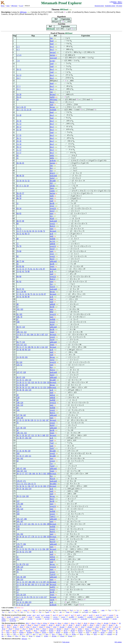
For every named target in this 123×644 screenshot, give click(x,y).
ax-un (30, 617)
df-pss (111, 625)
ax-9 (84, 615)
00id (52, 312)
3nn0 (52, 66)
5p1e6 (52, 339)
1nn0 (52, 72)
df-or (39, 623)
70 (18, 229)
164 (18, 471)
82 (18, 256)
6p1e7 (52, 499)
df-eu (99, 623)
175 (26, 552)
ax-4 (54, 615)
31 (18, 124)
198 (47, 549)
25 (25, 107)
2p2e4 (52, 178)
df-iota (94, 629)
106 (18, 317)
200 (26, 602)
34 (23, 489)
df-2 (8, 634)
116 (23, 342)
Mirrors (3, 6)
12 (18, 75)
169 (44, 486)
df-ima (51, 629)
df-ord (66, 629)
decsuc (52, 107)
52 (29, 181)
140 (18, 403)
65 (20, 213)
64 (18, 213)
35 (20, 135)
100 (29, 347)
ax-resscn (47, 617)
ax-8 (78, 615)
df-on (73, 629)
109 (18, 332)
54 (28, 186)
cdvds (76, 612)
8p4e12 (53, 279)
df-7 (41, 634)
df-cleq (114, 623)
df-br (55, 627)
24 (22, 107)
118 (46, 347)
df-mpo (51, 631)
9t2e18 (52, 479)
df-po (97, 627)
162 (22, 458)
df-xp (4, 629)
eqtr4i (52, 600)
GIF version (119, 6)
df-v (64, 625)
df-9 (53, 634)
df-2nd (73, 631)
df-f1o (14, 631)
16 (18, 97)
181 (33, 524)
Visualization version (110, 6)
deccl (52, 47)
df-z (67, 634)
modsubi (53, 110)
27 (25, 605)
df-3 (15, 634)
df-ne (16, 625)
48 (18, 176)
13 (20, 75)
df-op (34, 627)
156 (29, 486)
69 (18, 223)
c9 (40, 612)
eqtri (52, 198)
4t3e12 (52, 173)
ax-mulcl (90, 617)
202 (18, 559)
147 (47, 420)
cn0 (48, 612)
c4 (10, 612)
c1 (78, 610)
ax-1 (34, 615)
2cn (51, 216)
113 (46, 334)
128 (24, 372)
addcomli (53, 261)
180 (22, 504)
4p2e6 (52, 324)
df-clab (106, 623)
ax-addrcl (81, 617)
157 (26, 473)
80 (20, 251)
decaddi (53, 181)
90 (29, 294)
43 (18, 163)
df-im (31, 636)
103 (22, 309)
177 (29, 537)
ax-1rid (47, 619)
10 (18, 69)
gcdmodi (53, 605)
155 (26, 489)
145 (24, 415)
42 (18, 155)
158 (30, 473)
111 (22, 332)
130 (24, 377)
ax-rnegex (56, 619)
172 (25, 484)
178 (33, 537)
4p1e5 (52, 259)
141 (18, 405)
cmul (94, 610)
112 (25, 332)
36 (18, 138)
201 (29, 584)
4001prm (23, 12)
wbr (50, 610)
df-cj (17, 636)
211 (48, 582)
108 (18, 322)
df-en (14, 632)
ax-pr (24, 617)
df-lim (80, 629)
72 (44, 231)
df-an (33, 623)
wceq (25, 610)
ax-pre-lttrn (94, 619)
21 (20, 97)
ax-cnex (38, 617)
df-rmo (43, 625)
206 (18, 569)
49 (20, 176)
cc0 (72, 610)
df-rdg (104, 631)
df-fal (66, 623)
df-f (114, 629)
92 (20, 281)
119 (29, 350)
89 (26, 297)
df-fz (95, 634)
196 (24, 544)
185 (18, 521)
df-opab (62, 627)
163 (44, 473)
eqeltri (52, 97)
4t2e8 (52, 218)
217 (45, 597)
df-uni (41, 627)
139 (32, 420)
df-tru (59, 623)
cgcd (86, 612)
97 (45, 294)
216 (24, 595)
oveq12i (53, 208)
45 (23, 163)
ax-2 (38, 615)
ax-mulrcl (99, 617)
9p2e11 (53, 531)
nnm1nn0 (53, 58)
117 (22, 345)
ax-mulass (12, 619)
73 (29, 234)
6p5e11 (53, 413)
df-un (91, 625)
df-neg (103, 632)
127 (18, 372)
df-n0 (60, 634)
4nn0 (52, 83)
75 (29, 269)
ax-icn (63, 617)
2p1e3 (52, 211)
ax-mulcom (109, 617)
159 (29, 451)
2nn (51, 38)
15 (25, 110)
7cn (51, 463)
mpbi (52, 196)
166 (24, 468)
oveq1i (52, 223)
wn (13, 610)
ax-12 (104, 615)
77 (18, 244)
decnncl (53, 94)
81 (41, 269)
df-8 (47, 634)
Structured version (99, 6)
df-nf (79, 623)
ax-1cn (52, 241)
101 (28, 334)
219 (30, 602)
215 (18, 595)
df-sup (44, 632)
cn (110, 610)
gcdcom (53, 160)
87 (44, 269)
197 (22, 547)
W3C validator (118, 642)
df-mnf (66, 632)
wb (18, 610)
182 (18, 509)
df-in (98, 625)
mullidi (53, 239)
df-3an (52, 623)
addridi (53, 244)
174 (30, 489)
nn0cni (52, 395)
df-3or (45, 623)
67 (20, 221)
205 (34, 582)
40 (23, 350)
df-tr (76, 627)
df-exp (9, 636)
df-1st (65, 631)
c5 (16, 612)
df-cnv (17, 629)
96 (25, 292)
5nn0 (52, 132)
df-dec (74, 634)
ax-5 (60, 615)
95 (23, 289)
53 (25, 186)
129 (26, 380)
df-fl (102, 634)
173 (48, 486)
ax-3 (43, 615)
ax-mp (52, 61)
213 (42, 597)
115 (18, 345)
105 (21, 314)
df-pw (15, 627)
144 (18, 418)
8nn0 (52, 41)
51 (26, 181)
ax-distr (22, 619)
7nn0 (52, 443)
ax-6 (66, 615)
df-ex (73, 623)
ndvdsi (52, 186)
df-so (104, 627)
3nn (51, 165)
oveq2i (52, 453)
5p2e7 (52, 448)
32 (23, 552)
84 (23, 261)
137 (29, 435)
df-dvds (54, 636)
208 (18, 579)
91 (18, 281)
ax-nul (9, 617)
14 (18, 78)
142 (44, 420)
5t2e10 (52, 287)
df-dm (31, 629)
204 (30, 582)
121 (29, 387)
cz (55, 612)
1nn (51, 92)
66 (41, 231)
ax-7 (72, 615)
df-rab (58, 625)
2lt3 (51, 183)
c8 (34, 612)
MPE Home (14, 6)
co (66, 610)
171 (24, 481)
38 (23, 390)
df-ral (29, 625)
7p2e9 (52, 466)
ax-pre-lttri (84, 619)
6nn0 (52, 112)
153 (47, 435)
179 (18, 504)
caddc (86, 610)
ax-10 (91, 615)
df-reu (51, 625)
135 (30, 390)
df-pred (59, 629)
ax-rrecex (66, 619)
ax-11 (97, 615)
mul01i (53, 587)
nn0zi (52, 155)
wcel (33, 610)
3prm (52, 188)
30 (20, 121)
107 (43, 334)
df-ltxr (80, 632)
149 (18, 433)
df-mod (110, 634)
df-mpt (70, 627)
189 (44, 537)
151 (22, 433)
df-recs (97, 631)
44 (20, 163)
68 (23, 221)
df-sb (86, 623)
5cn (51, 284)
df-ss (104, 625)
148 (44, 435)
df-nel (22, 625)
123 (33, 382)
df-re (24, 636)
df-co (24, 629)
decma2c (53, 231)
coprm (52, 191)
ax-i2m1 (30, 619)
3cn (51, 171)
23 (28, 110)
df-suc (87, 629)
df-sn (21, 627)
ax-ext (111, 615)
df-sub (95, 632)
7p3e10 (53, 574)
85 (20, 266)
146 (22, 418)
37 (23, 438)
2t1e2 (52, 206)
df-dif (85, 625)
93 (42, 294)
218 (18, 600)
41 (23, 271)
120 (26, 390)
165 (18, 468)
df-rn (38, 629)
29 (18, 121)
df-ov (35, 631)
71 (20, 229)
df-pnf (58, 632)
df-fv (21, 631)
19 (18, 94)
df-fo (8, 631)
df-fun (102, 629)
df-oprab (43, 631)
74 (26, 271)
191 (18, 534)
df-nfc (9, 625)
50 (23, 176)
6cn (51, 367)
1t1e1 (52, 254)
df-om (59, 631)
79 (18, 251)
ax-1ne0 (39, 619)
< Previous (113, 2)
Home (8, 6)
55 (18, 196)
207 (44, 582)
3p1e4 (52, 249)
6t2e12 (52, 370)
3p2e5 (52, 375)
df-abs (46, 636)
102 (18, 309)
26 (30, 110)
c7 (28, 612)
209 (24, 577)
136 (26, 438)
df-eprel (90, 627)
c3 (3, 612)
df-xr (73, 632)
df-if (8, 627)
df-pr (28, 627)
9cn (51, 476)
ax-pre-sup (13, 621)
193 (48, 537)
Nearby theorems (118, 3)
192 (22, 534)
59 (20, 198)
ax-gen (48, 615)
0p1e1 (52, 102)
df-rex (36, 625)
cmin (103, 610)
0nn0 (52, 44)
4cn (51, 168)
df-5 (28, 634)
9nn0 (52, 118)
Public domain (66, 642)
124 (21, 362)
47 (18, 186)
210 (22, 579)
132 (48, 382)
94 (18, 289)
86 (23, 266)
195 (18, 547)
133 (44, 387)
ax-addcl (71, 617)
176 (29, 549)
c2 (116, 610)
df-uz (81, 634)
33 (18, 130)
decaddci (53, 484)
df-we (116, 627)
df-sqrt (38, 636)
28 (20, 115)
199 (30, 552)
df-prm (70, 636)
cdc (61, 612)
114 (43, 347)
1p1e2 (52, 360)
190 (18, 529)
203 (33, 584)
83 (18, 266)
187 (22, 521)
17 (18, 86)
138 (18, 397)
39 (18, 147)
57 (23, 193)
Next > (120, 2)
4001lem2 (54, 99)
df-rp (88, 634)
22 (18, 110)
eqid (52, 104)
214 (18, 589)
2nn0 (52, 64)
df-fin (37, 632)
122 (29, 382)
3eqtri (52, 266)
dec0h (52, 203)
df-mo (92, 623)
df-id (83, 627)
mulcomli (53, 176)
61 (28, 231)
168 (48, 473)
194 (44, 549)
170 (18, 481)
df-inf (51, 632)
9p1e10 (53, 542)
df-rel (10, 629)
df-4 (21, 634)
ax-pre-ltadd (105, 619)
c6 (22, 612)
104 (32, 334)
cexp (68, 612)
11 (20, 69)
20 (20, 94)
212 (44, 584)
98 (29, 297)
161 (18, 458)
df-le (88, 632)
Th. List (21, 6)
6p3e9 (52, 425)
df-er (8, 632)
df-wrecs (89, 631)
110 (23, 327)
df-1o (111, 631)
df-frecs (80, 631)
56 (18, 193)
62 (30, 231)
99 (26, 350)
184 (18, 514)
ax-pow (16, 617)
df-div (110, 632)
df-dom (21, 632)
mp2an (52, 55)
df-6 (34, 634)
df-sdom (29, 632)
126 (44, 382)
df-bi (27, 623)
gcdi (52, 234)
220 (28, 605)
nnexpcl (53, 52)
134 (48, 387)
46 (18, 198)
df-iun (48, 627)
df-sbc (71, 625)
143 (18, 410)
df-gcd (62, 636)
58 (20, 196)
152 (25, 433)
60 (26, 234)
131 (30, 380)
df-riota (28, 631)
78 (20, 246)
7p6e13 (53, 516)
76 (18, 246)
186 (25, 519)
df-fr (110, 627)
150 (24, 428)
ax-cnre (75, 619)
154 (30, 438)
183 (44, 524)
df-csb (78, 625)
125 (18, 365)
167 (22, 471)
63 (18, 208)
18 (18, 89)
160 (34, 473)
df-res (44, 629)
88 (29, 271)
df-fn (108, 629)
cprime (95, 612)
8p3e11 (53, 226)
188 (48, 524)
